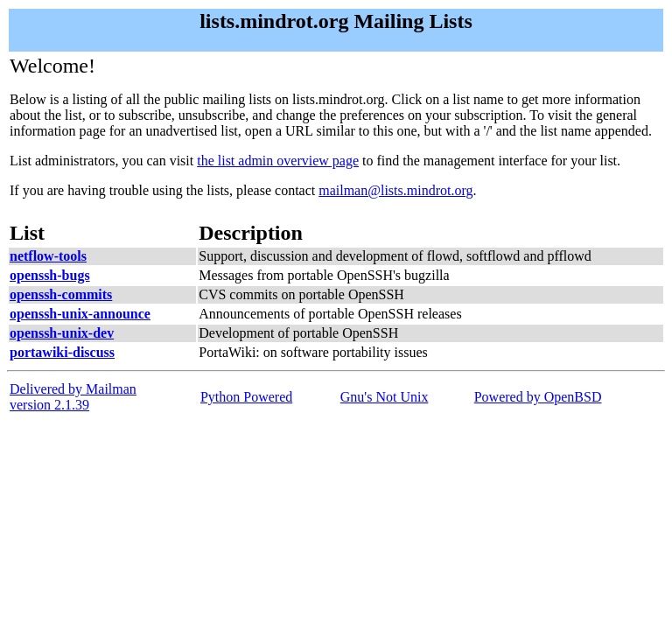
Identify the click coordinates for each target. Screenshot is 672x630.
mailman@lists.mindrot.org (395, 190)
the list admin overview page (278, 161)
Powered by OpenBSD (538, 397)
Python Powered (246, 397)
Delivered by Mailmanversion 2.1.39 (73, 397)
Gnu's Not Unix (385, 397)
